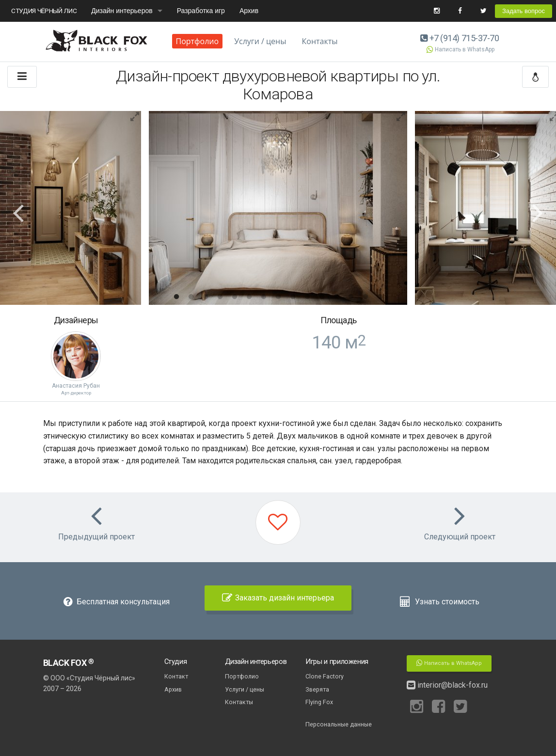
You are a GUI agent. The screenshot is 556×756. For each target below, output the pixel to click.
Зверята (317, 689)
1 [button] (176, 297)
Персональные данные (339, 724)
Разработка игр (201, 11)
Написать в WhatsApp (460, 49)
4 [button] (220, 297)
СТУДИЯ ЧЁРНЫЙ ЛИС (44, 11)
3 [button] (206, 297)
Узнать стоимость (439, 602)
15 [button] (380, 297)
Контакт (176, 676)
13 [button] (351, 297)
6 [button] (249, 297)
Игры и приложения (337, 661)
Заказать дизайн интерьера (278, 598)
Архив (249, 11)
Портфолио (198, 41)
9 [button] (293, 297)
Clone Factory (325, 676)
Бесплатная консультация (117, 602)
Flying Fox (319, 702)
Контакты (320, 41)
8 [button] (278, 297)
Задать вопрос (524, 11)
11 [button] (322, 297)
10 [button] (307, 297)
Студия (176, 661)
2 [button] (191, 297)
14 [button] (365, 297)
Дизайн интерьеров (122, 11)
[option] (278, 208)
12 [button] (336, 297)
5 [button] (235, 297)
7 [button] (264, 297)
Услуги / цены (260, 41)
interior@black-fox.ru (447, 685)
